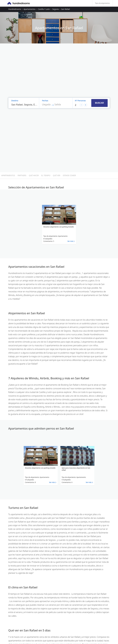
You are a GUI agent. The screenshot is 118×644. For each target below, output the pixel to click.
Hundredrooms (15, 9)
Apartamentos (30, 9)
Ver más (70, 241)
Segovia (55, 9)
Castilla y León (44, 9)
